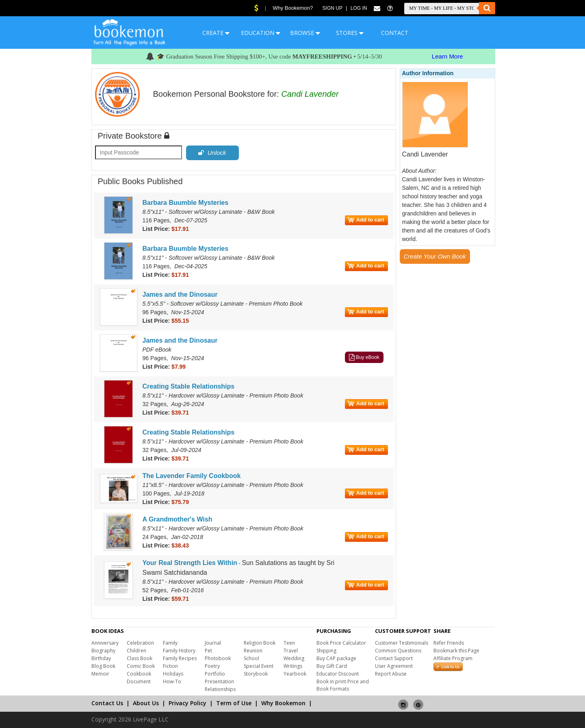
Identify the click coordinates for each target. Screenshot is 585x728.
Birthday (101, 658)
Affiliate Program (453, 658)
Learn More (447, 56)
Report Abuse (391, 674)
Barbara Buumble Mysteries (186, 203)
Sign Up (333, 8)
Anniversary (105, 643)
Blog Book (103, 666)
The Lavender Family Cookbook (192, 476)
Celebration (140, 643)
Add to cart (366, 220)
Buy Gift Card (332, 666)
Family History (179, 651)
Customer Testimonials (402, 643)
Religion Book (260, 643)
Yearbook (295, 674)
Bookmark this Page (456, 651)
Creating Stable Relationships (189, 386)
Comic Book (141, 666)
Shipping (326, 651)
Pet (208, 651)
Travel (291, 651)
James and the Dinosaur (180, 294)
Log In (359, 8)
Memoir (100, 674)
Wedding (294, 658)
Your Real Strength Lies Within (190, 563)
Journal (213, 643)
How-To (172, 681)
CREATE (216, 33)
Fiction (170, 666)
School (251, 658)
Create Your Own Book (435, 256)
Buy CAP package (336, 658)
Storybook (256, 674)
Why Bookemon (283, 703)
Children (136, 651)
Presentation (219, 681)
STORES (350, 33)
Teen (289, 643)
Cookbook (139, 674)
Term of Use (234, 703)
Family (170, 643)
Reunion (253, 651)
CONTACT (395, 33)
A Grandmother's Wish (178, 519)
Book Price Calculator (341, 643)
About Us (146, 703)
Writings (293, 666)
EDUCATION (261, 33)
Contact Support (394, 658)
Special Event (259, 666)
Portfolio (215, 674)
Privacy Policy (187, 703)
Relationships (220, 689)
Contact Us (107, 703)
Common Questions (398, 651)
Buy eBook (364, 357)
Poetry (212, 666)
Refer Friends (449, 643)
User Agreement (394, 666)
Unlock (212, 153)
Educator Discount (338, 674)
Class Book (140, 658)
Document (139, 681)
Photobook (218, 658)
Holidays (173, 674)
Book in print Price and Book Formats (343, 685)
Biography (103, 651)
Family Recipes (180, 658)
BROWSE (305, 33)
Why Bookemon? (293, 8)
